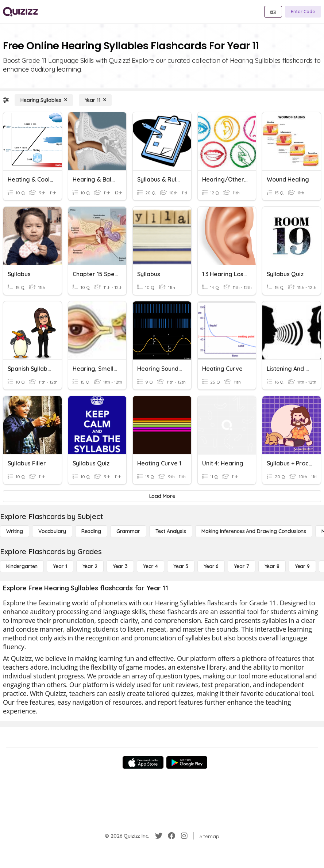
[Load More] (162, 496)
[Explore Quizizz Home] (20, 12)
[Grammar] (128, 531)
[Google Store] (187, 762)
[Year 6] (211, 566)
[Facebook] (171, 836)
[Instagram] (184, 836)
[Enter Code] (303, 12)
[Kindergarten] (22, 566)
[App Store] (143, 762)
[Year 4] (151, 566)
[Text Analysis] (171, 531)
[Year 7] (241, 566)
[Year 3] (120, 566)
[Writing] (15, 531)
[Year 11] (95, 100)
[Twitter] (159, 836)
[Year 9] (302, 566)
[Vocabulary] (52, 531)
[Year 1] (60, 566)
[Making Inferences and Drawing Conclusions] (254, 531)
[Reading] (91, 531)
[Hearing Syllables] (44, 100)
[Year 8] (272, 566)
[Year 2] (90, 566)
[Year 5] (181, 566)
